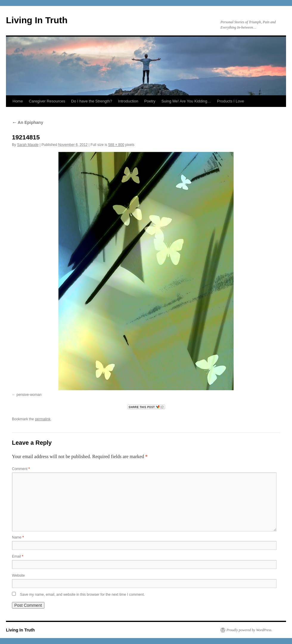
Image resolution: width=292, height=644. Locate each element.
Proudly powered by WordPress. (249, 630)
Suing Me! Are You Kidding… (186, 101)
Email (18, 556)
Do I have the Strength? (92, 101)
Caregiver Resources (47, 101)
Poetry (150, 101)
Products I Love (231, 101)
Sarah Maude (28, 145)
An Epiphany (28, 122)
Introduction (128, 101)
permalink (43, 419)
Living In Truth (37, 20)
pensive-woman (29, 395)
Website (18, 575)
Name (18, 537)
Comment (21, 469)
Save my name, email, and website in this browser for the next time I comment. (82, 595)
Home (18, 101)
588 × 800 (116, 145)
